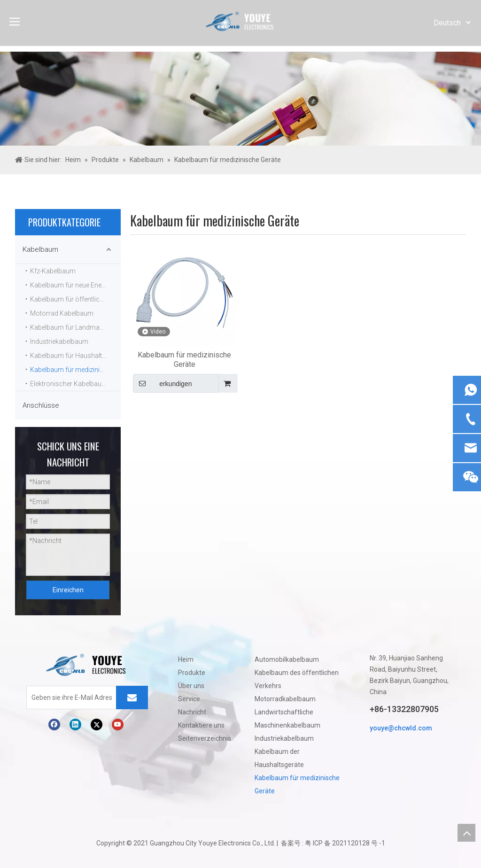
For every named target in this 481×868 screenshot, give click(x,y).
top (466, 833)
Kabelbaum (40, 249)
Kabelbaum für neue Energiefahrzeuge (75, 285)
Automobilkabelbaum (287, 659)
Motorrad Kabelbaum (62, 313)
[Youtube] (118, 725)
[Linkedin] (75, 725)
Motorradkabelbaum (285, 699)
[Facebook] (54, 725)
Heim (186, 659)
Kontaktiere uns (201, 725)
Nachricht (192, 712)
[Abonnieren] (132, 697)
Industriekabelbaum (59, 341)
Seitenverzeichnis (205, 738)
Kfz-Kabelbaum (53, 271)
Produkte (192, 673)
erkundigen (162, 383)
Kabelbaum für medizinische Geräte (75, 370)
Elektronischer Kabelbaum (69, 384)
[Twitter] (97, 725)
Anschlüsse (41, 405)
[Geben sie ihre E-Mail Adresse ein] (69, 697)
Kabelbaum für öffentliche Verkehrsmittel (75, 299)
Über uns (191, 686)
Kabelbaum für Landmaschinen (75, 327)
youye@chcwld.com (401, 728)
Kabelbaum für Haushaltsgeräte (75, 356)
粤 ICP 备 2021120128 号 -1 (345, 843)
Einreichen (68, 590)
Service (189, 699)
